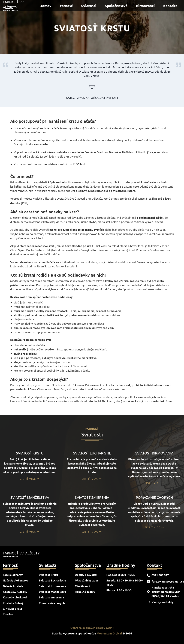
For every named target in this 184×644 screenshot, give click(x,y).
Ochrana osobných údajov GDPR (92, 628)
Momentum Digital (109, 633)
